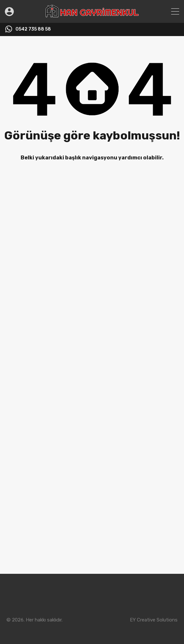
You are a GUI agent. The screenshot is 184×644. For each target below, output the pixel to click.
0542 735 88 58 (33, 29)
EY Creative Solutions (154, 620)
